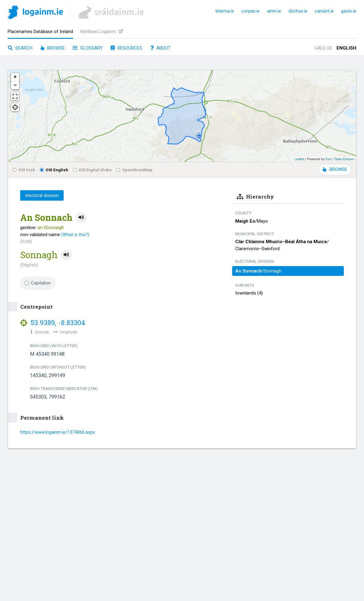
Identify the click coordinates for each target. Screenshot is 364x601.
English (346, 48)
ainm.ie (274, 11)
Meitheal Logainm (102, 32)
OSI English (54, 170)
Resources (126, 48)
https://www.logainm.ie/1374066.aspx (58, 432)
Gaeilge (323, 48)
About (160, 48)
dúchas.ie (298, 11)
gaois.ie (349, 11)
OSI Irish (24, 170)
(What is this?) (75, 235)
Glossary (88, 48)
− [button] (15, 85)
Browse (53, 48)
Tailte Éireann (344, 159)
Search (20, 48)
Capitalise (38, 283)
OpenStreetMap (134, 170)
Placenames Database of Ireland (40, 32)
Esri (329, 159)
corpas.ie (251, 11)
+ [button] (15, 77)
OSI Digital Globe (92, 170)
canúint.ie (324, 11)
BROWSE (335, 169)
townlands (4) (249, 293)
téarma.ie (225, 11)
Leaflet (299, 159)
